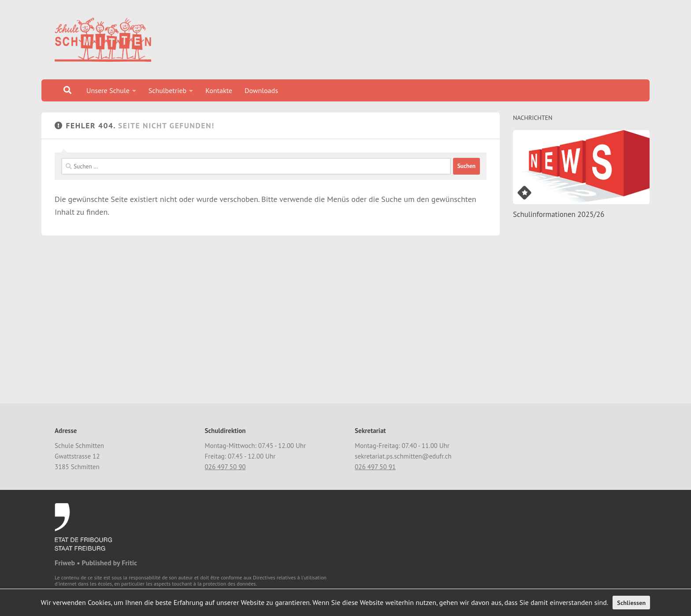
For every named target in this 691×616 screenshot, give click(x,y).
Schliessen (631, 603)
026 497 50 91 (375, 467)
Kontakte (219, 90)
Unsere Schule (108, 90)
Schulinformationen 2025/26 (559, 214)
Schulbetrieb (167, 90)
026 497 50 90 (225, 467)
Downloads (261, 90)
